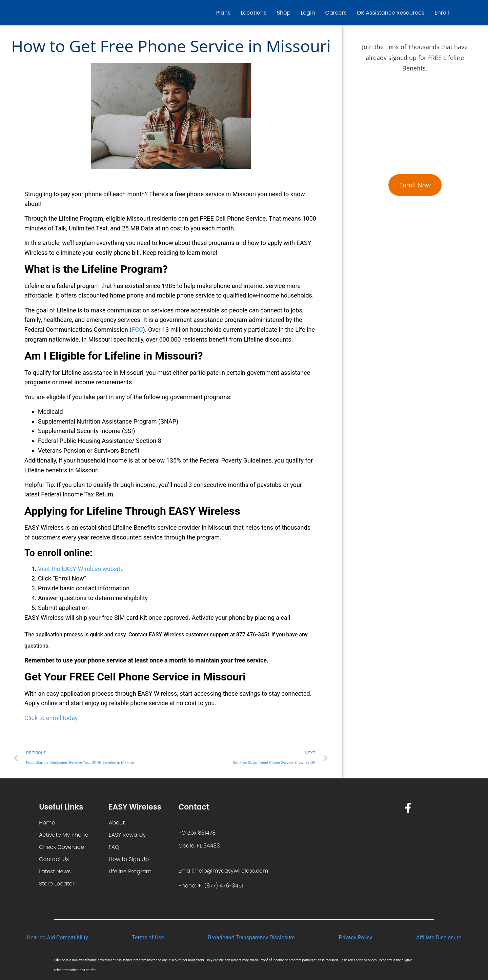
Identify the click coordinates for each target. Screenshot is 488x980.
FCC (137, 330)
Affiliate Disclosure (439, 937)
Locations (253, 13)
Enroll (442, 13)
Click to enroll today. (52, 718)
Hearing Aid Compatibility (57, 937)
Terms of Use (148, 937)
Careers (336, 13)
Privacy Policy (356, 937)
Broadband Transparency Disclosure (251, 937)
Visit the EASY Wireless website (81, 569)
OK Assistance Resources (391, 13)
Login (308, 13)
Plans (223, 13)
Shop (284, 13)
